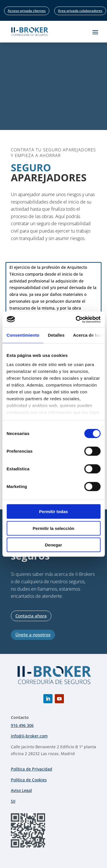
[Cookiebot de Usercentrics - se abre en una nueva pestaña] (76, 319)
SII (13, 801)
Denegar (53, 545)
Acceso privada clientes (27, 11)
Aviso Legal (21, 790)
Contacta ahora (31, 616)
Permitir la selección (54, 528)
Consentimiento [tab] (23, 335)
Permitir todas (53, 512)
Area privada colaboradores (80, 11)
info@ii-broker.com (29, 736)
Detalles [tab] (56, 335)
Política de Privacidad (32, 769)
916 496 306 (22, 725)
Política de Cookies (29, 780)
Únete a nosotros (33, 635)
